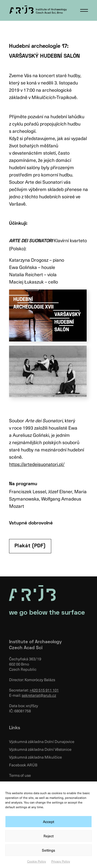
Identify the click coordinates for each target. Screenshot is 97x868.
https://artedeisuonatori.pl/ (37, 464)
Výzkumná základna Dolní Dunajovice (42, 741)
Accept (48, 822)
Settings (48, 850)
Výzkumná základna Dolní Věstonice (40, 749)
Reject (48, 836)
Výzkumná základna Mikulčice (35, 757)
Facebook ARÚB (23, 765)
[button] (84, 10)
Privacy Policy (61, 861)
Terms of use (20, 775)
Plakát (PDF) (30, 546)
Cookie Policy (37, 861)
